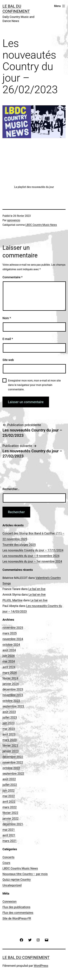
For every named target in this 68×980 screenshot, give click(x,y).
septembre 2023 (13, 706)
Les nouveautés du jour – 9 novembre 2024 (31, 556)
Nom (7, 318)
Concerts (8, 857)
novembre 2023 (13, 695)
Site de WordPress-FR (17, 918)
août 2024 (9, 650)
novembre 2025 (13, 628)
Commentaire (13, 277)
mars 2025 (10, 633)
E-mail (8, 339)
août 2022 (9, 779)
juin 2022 (8, 790)
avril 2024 (9, 667)
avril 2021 (9, 835)
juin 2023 (8, 723)
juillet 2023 (10, 717)
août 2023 (9, 712)
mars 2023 (10, 740)
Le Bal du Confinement (26, 958)
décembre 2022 (13, 757)
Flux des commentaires (18, 913)
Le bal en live (37, 589)
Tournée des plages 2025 (19, 545)
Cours (6, 863)
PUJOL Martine (12, 600)
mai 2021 (9, 830)
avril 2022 (9, 802)
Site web (8, 360)
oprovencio (14, 220)
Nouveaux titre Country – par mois (25, 874)
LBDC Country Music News (41, 225)
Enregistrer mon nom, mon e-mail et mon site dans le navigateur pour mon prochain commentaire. (34, 385)
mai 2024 (9, 661)
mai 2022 (9, 796)
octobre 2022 (11, 768)
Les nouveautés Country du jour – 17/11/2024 (33, 550)
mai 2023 (9, 729)
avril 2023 (9, 734)
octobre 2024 (11, 645)
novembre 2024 (13, 639)
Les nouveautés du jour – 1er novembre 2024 (32, 561)
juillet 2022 (10, 785)
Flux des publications (16, 907)
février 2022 (10, 813)
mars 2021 (10, 841)
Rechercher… (11, 489)
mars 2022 (10, 807)
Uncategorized (12, 885)
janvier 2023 (11, 751)
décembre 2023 (13, 689)
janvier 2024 (11, 684)
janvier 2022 (11, 818)
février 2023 (10, 745)
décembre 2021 (13, 824)
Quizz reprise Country (17, 880)
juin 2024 (8, 656)
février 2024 (10, 678)
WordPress (41, 966)
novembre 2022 (13, 762)
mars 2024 (10, 673)
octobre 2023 (11, 701)
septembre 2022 (13, 774)
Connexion (9, 901)
